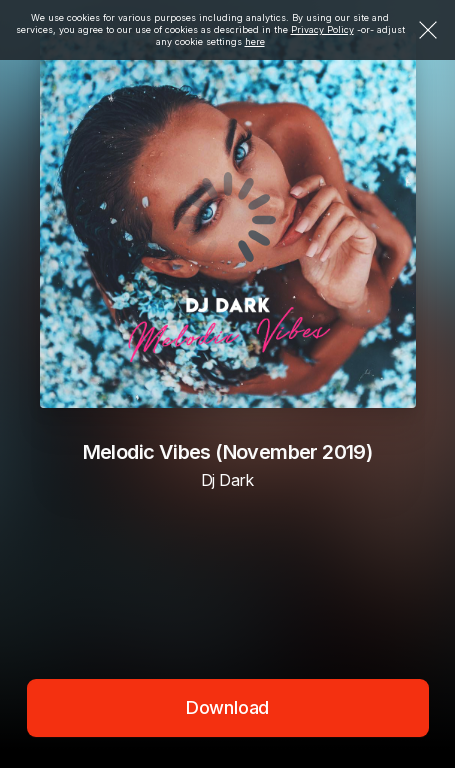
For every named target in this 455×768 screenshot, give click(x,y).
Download (228, 707)
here (255, 41)
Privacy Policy (322, 29)
